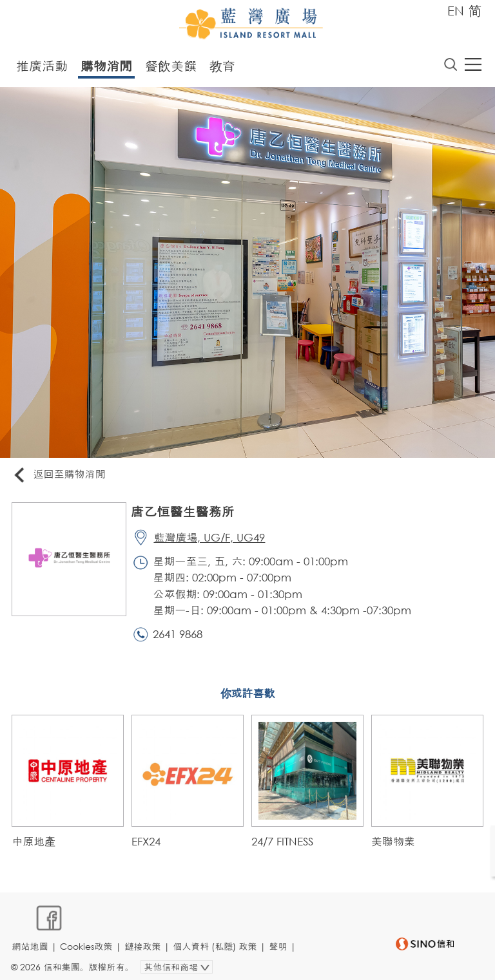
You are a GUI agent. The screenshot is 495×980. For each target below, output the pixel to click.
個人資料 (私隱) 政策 (217, 939)
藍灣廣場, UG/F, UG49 (212, 539)
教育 (222, 67)
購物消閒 (106, 67)
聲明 (280, 939)
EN (456, 11)
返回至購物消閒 (61, 476)
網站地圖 (32, 939)
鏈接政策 (144, 939)
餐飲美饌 (171, 67)
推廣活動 (42, 67)
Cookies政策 (88, 939)
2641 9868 (180, 637)
